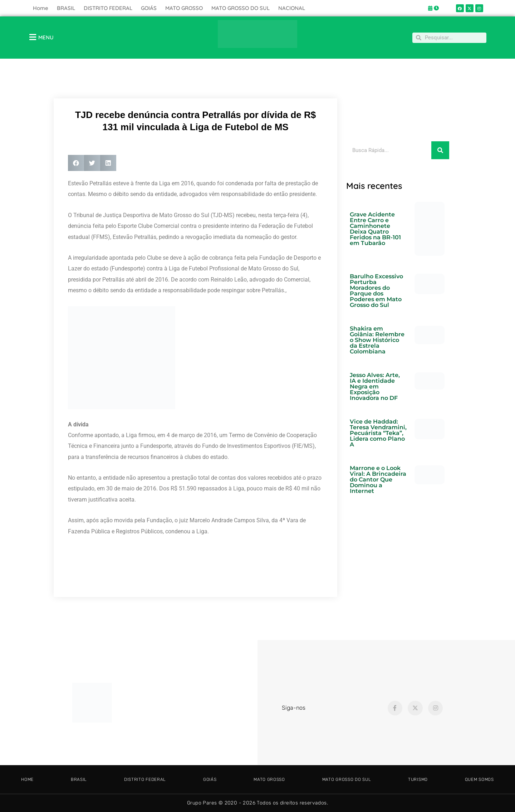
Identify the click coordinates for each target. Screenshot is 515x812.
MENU (46, 37)
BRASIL (66, 8)
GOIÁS (149, 8)
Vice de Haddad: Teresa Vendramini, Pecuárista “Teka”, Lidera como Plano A (378, 433)
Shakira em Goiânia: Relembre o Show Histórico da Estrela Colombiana (377, 340)
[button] (76, 163)
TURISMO (418, 779)
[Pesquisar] (440, 150)
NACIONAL (292, 8)
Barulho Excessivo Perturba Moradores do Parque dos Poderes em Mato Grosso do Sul (376, 291)
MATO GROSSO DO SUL (241, 8)
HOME (27, 779)
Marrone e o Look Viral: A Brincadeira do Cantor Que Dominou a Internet (378, 480)
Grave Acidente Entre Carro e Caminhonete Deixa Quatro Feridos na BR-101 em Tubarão (375, 229)
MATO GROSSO (184, 8)
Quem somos (479, 779)
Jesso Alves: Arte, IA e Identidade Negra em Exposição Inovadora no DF (375, 387)
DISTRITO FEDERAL (108, 8)
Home (41, 8)
